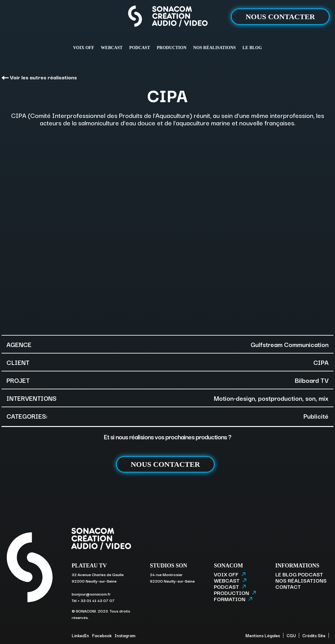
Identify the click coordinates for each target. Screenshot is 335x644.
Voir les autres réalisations (39, 77)
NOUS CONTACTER (280, 17)
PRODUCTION (172, 48)
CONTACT (288, 587)
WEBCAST (112, 48)
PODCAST (140, 48)
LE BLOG (252, 48)
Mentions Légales (263, 635)
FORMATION (233, 599)
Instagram (125, 635)
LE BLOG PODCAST (299, 574)
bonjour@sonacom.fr (91, 594)
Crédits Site (314, 635)
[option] (167, 230)
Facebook (102, 635)
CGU (291, 635)
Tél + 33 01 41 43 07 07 (93, 600)
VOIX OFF (83, 48)
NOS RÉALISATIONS (214, 48)
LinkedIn (80, 635)
